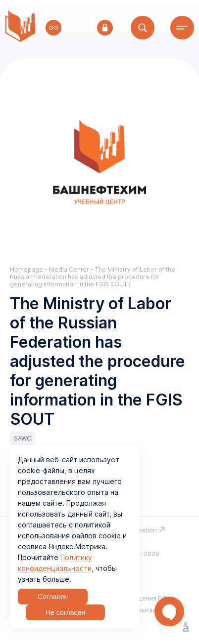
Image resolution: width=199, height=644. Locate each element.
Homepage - (29, 269)
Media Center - (72, 269)
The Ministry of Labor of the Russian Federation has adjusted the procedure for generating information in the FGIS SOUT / (93, 277)
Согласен (53, 597)
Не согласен (65, 612)
